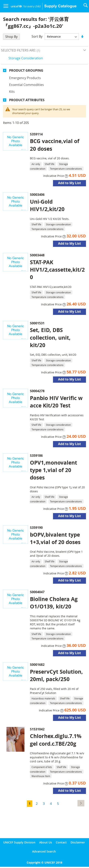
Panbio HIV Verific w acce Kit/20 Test (56, 402)
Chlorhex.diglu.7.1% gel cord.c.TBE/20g (56, 740)
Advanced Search (44, 851)
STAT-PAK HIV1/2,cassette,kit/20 (57, 270)
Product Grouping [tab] (26, 70)
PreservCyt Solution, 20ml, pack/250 (56, 675)
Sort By (37, 36)
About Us (46, 842)
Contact (61, 842)
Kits (12, 92)
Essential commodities (26, 85)
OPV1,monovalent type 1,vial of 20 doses (54, 470)
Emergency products (25, 78)
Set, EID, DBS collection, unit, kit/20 (50, 337)
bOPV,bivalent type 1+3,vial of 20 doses (55, 538)
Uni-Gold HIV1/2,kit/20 (47, 205)
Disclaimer (78, 842)
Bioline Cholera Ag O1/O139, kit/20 (54, 603)
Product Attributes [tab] (27, 100)
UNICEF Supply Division (19, 842)
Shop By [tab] (11, 37)
